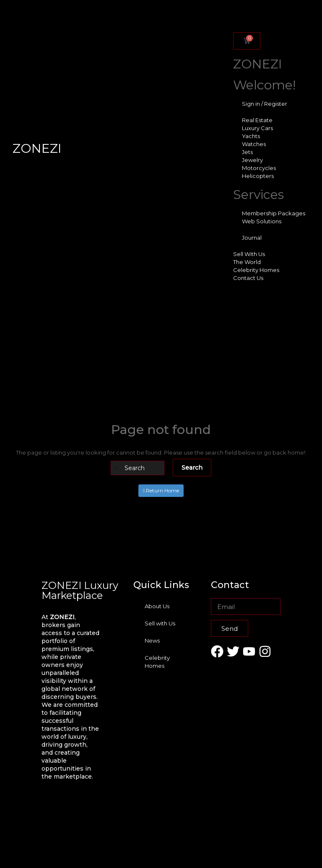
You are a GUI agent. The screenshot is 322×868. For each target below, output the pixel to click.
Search (192, 468)
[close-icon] (232, 24)
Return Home (161, 490)
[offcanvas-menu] (232, 15)
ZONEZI (37, 148)
